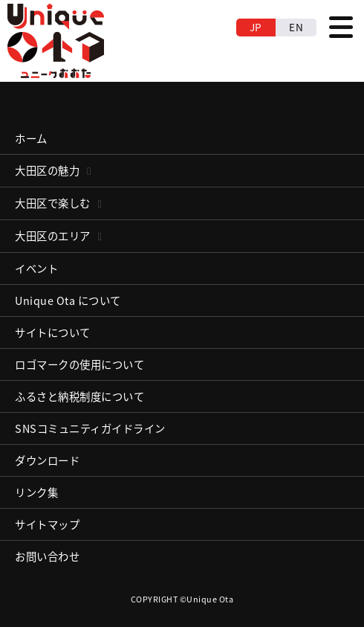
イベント (36, 269)
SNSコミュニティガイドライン (90, 428)
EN (296, 27)
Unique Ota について (68, 300)
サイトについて (53, 332)
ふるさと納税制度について (79, 396)
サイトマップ (47, 524)
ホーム (31, 138)
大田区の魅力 (47, 170)
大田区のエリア (53, 236)
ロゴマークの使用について (79, 364)
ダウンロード (47, 460)
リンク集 (36, 492)
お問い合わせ (47, 556)
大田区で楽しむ (53, 203)
